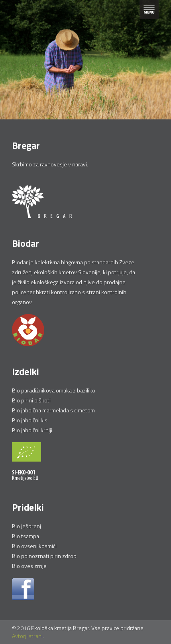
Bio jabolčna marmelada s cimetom (53, 410)
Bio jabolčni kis (30, 420)
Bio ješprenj (27, 526)
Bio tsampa (26, 536)
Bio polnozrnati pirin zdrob (44, 556)
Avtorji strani (27, 636)
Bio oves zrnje (29, 566)
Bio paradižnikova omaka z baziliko (54, 390)
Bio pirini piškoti (31, 400)
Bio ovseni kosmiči (34, 546)
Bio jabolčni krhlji (32, 430)
